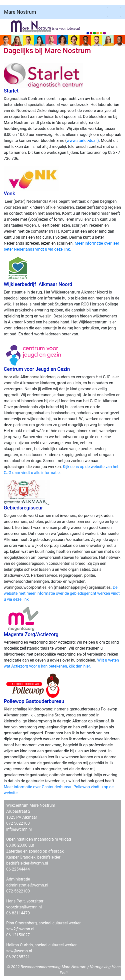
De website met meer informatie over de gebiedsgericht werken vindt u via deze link (62, 593)
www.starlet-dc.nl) (83, 141)
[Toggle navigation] (114, 12)
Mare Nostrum (20, 12)
